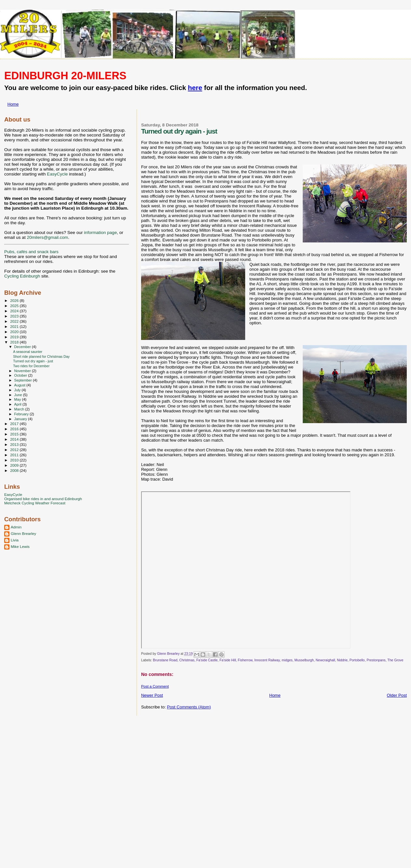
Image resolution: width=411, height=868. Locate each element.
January (21, 419)
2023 (15, 316)
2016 (15, 429)
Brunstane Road (165, 660)
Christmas (187, 660)
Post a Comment (155, 686)
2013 (15, 444)
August (20, 385)
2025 (15, 306)
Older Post (397, 695)
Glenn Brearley (23, 533)
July (18, 390)
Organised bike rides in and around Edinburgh (43, 499)
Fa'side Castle (207, 660)
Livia (15, 540)
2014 (15, 439)
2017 (15, 424)
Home (13, 104)
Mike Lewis (20, 546)
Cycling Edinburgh (22, 276)
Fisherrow (245, 660)
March (20, 409)
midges (287, 660)
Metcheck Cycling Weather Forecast (35, 503)
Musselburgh (304, 660)
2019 (15, 337)
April (18, 404)
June (19, 395)
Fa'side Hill (228, 660)
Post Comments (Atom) (189, 707)
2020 (15, 332)
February (22, 414)
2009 (15, 465)
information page (100, 233)
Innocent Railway (267, 660)
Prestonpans (376, 660)
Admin (16, 527)
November (23, 371)
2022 (15, 321)
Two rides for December (31, 366)
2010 (15, 460)
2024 (15, 311)
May (18, 399)
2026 (15, 300)
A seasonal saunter (28, 352)
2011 (15, 455)
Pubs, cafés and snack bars (31, 252)
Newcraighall (325, 660)
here (195, 88)
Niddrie (342, 660)
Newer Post (152, 695)
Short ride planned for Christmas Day (41, 356)
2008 (15, 470)
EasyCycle (57, 174)
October (21, 375)
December (23, 347)
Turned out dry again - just (33, 361)
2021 (15, 326)
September (24, 380)
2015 (15, 434)
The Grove (395, 660)
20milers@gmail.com (47, 237)
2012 (15, 450)
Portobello (357, 660)
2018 (15, 342)
